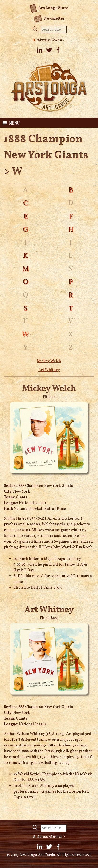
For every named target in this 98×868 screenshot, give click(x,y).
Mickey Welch (49, 361)
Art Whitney (49, 370)
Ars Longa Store (49, 7)
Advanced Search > (51, 40)
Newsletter (49, 18)
